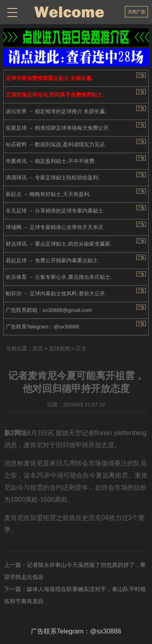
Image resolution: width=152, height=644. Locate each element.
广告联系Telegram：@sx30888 (42, 327)
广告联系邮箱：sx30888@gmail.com (49, 310)
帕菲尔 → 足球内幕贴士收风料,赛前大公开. (56, 294)
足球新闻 (60, 348)
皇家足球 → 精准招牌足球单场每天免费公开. (58, 128)
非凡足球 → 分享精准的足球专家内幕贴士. (55, 211)
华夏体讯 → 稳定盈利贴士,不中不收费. (51, 161)
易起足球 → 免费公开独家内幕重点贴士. (53, 260)
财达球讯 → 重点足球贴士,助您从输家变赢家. (59, 244)
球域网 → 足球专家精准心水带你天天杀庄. (55, 227)
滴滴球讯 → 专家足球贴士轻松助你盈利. (53, 178)
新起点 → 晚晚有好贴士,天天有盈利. (48, 194)
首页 (38, 348)
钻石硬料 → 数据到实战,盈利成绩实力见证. (56, 144)
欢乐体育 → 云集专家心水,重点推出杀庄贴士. (59, 277)
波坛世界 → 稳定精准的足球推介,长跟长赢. (56, 111)
